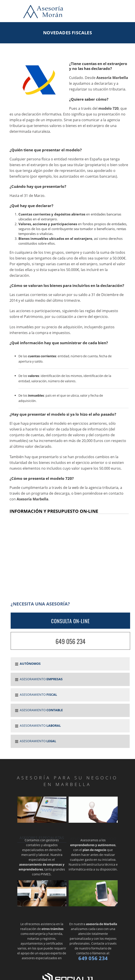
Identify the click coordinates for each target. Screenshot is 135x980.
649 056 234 (70, 641)
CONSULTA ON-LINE (70, 621)
